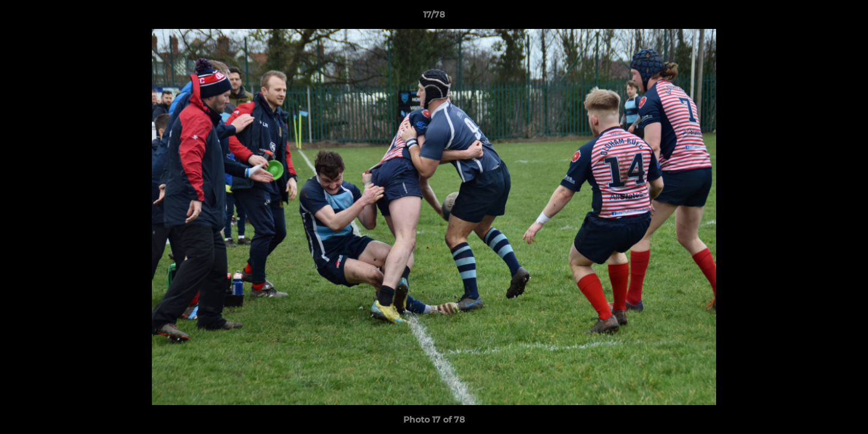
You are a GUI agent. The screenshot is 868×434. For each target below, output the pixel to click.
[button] (846, 17)
